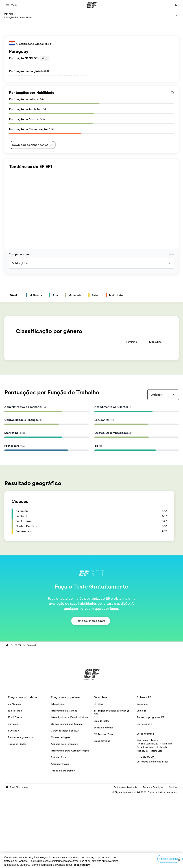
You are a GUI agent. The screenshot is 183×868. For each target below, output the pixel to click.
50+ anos (13, 803)
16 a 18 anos (15, 783)
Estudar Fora (58, 829)
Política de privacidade (125, 859)
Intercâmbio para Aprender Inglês (70, 823)
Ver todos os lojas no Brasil (152, 834)
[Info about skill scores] (172, 93)
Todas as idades (17, 816)
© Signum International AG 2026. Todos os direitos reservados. (145, 864)
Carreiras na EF (145, 796)
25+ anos (13, 796)
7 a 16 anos (14, 776)
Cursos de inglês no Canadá (67, 796)
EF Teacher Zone (104, 806)
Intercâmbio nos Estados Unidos (70, 789)
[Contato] (176, 5)
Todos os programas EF (150, 789)
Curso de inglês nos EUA (65, 803)
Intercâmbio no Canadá (64, 783)
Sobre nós (142, 776)
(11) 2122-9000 (145, 829)
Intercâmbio (58, 776)
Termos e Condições (153, 859)
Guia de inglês (102, 793)
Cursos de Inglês (60, 809)
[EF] (92, 5)
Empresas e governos (20, 809)
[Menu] (176, 16)
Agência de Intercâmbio (65, 816)
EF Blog (98, 776)
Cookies (173, 859)
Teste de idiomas (104, 800)
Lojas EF (142, 783)
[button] (12, 5)
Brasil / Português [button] (17, 860)
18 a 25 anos (15, 789)
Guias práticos (102, 813)
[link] (18, 16)
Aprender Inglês (60, 836)
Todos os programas (63, 843)
